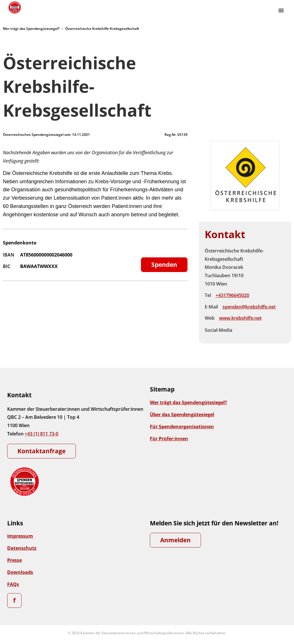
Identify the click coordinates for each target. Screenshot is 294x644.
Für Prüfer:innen (169, 439)
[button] (281, 10)
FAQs (13, 584)
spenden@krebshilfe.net (249, 307)
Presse (14, 560)
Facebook (241, 330)
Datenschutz (22, 548)
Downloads (20, 572)
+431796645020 (232, 295)
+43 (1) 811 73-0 (41, 434)
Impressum (20, 536)
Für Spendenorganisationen (182, 427)
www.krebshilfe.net (240, 318)
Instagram (254, 330)
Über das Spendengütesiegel (182, 414)
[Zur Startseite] (14, 7)
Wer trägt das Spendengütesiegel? (31, 29)
